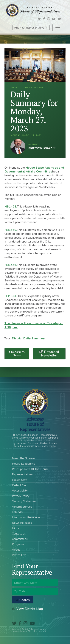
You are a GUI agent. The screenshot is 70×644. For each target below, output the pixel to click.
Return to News (17, 354)
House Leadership (24, 464)
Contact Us (19, 534)
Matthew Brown (18, 147)
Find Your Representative (31, 28)
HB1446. (11, 265)
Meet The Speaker (24, 458)
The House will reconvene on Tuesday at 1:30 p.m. (34, 325)
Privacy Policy (21, 496)
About (16, 550)
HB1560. (11, 230)
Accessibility (20, 491)
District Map (20, 485)
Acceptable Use (22, 507)
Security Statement (24, 501)
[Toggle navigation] (58, 28)
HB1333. (11, 296)
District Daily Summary (28, 338)
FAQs (15, 528)
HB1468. (11, 207)
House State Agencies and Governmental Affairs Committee (34, 170)
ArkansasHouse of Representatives (35, 424)
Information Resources (26, 517)
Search (23, 600)
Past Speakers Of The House (30, 469)
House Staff (20, 480)
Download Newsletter (50, 354)
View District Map (27, 609)
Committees (20, 539)
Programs (18, 544)
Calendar (18, 512)
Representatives (22, 474)
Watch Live (19, 555)
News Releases (22, 523)
